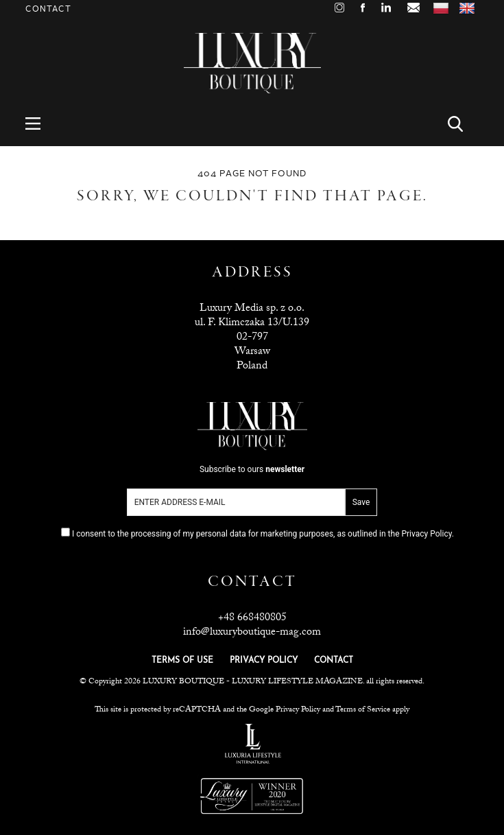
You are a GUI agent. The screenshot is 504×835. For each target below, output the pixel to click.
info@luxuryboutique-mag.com (252, 633)
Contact (48, 9)
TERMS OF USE (182, 661)
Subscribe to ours (252, 469)
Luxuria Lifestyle (253, 744)
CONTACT (334, 661)
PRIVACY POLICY (264, 661)
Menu (41, 124)
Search (463, 124)
